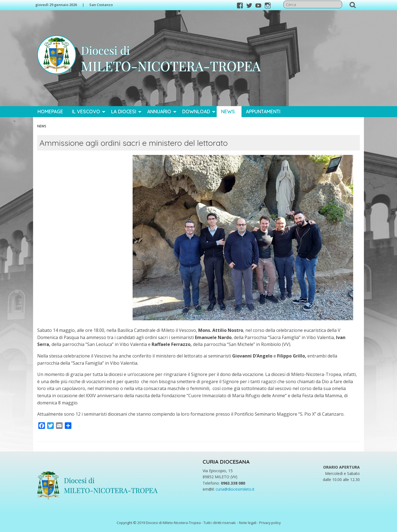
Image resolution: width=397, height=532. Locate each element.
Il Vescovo (86, 111)
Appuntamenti (263, 111)
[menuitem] (50, 112)
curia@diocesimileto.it (235, 489)
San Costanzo (101, 5)
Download (196, 111)
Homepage (50, 111)
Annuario (159, 111)
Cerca (353, 5)
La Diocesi (124, 111)
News (228, 111)
